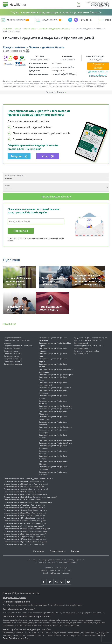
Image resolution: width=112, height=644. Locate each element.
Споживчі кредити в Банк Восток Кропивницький (25, 534)
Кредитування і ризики (15, 597)
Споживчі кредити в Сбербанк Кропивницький (24, 526)
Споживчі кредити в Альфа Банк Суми (55, 443)
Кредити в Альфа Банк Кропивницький (91, 338)
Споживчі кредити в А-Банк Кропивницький (23, 500)
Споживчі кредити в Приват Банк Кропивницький (25, 510)
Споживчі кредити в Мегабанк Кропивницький (24, 518)
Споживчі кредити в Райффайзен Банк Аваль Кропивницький (30, 497)
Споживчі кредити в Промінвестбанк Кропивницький (27, 529)
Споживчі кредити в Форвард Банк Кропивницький (26, 489)
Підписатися (21, 231)
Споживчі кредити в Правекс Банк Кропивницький (26, 531)
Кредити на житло (12, 356)
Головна (7, 29)
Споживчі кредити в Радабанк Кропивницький (24, 544)
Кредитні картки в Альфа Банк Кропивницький (87, 352)
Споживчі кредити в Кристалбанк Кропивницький (25, 542)
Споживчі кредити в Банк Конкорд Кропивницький (26, 494)
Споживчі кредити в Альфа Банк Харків (56, 375)
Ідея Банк (25, 638)
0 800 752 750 (100, 5)
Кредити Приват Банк (13, 338)
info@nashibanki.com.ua (59, 573)
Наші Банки (9, 324)
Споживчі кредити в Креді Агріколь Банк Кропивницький (28, 502)
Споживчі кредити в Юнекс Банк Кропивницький (25, 539)
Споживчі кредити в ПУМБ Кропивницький (22, 492)
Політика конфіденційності (16, 602)
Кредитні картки (51, 20)
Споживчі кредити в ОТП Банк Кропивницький (24, 487)
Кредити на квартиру (13, 353)
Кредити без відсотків (13, 364)
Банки (18, 29)
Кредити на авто (11, 351)
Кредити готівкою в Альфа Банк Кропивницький (88, 342)
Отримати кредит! (98, 66)
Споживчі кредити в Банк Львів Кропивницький (24, 515)
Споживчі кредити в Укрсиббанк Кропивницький (25, 513)
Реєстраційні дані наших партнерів (21, 593)
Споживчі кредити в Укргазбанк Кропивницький (24, 536)
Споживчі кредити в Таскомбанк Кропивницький (25, 521)
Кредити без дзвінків (13, 361)
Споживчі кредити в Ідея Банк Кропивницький (24, 481)
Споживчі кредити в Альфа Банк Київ (55, 388)
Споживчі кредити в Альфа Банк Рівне (55, 440)
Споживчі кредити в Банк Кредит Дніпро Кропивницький (28, 479)
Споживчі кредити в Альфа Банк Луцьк (56, 406)
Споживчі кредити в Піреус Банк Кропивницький (25, 523)
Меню (108, 20)
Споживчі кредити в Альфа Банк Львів (55, 409)
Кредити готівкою (18, 20)
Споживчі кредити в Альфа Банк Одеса (56, 427)
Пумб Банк (14, 638)
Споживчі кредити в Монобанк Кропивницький (24, 508)
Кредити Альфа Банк (13, 348)
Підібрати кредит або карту (56, 197)
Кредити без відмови (13, 359)
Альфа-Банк (30, 29)
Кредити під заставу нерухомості (18, 346)
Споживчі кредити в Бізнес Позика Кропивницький (26, 484)
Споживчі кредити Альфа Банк (54, 29)
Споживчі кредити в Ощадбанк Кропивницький (24, 505)
